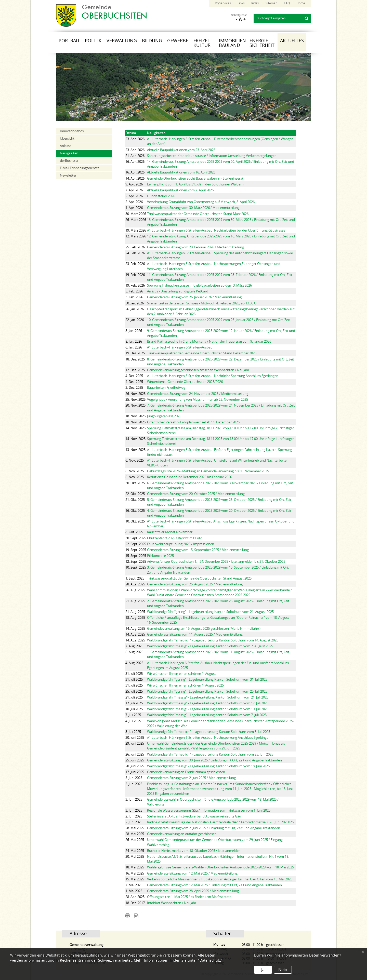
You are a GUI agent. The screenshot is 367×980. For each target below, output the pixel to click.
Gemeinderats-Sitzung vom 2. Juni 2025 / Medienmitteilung (191, 778)
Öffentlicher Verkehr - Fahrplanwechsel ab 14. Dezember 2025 (193, 422)
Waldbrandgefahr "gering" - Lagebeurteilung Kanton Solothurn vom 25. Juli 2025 (207, 692)
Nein (283, 970)
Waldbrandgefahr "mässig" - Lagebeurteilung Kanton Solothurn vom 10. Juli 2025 (208, 709)
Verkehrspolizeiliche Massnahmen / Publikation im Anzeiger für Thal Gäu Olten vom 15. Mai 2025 (220, 879)
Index (255, 3)
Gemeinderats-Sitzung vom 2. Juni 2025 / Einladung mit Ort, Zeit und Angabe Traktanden (214, 828)
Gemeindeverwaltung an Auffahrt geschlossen (182, 834)
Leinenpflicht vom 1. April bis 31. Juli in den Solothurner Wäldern (195, 184)
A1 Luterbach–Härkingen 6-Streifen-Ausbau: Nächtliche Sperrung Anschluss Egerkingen (213, 376)
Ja (263, 970)
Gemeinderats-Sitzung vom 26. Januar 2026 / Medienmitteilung (194, 297)
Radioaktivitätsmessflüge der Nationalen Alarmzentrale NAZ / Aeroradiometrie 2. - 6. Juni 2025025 (220, 822)
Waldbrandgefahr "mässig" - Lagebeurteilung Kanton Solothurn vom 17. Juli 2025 (208, 703)
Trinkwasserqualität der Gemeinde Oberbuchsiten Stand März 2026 (198, 214)
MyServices (223, 3)
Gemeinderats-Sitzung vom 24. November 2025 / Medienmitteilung (198, 394)
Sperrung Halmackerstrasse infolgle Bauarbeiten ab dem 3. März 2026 (199, 285)
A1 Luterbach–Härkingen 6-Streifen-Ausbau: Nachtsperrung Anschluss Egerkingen (209, 738)
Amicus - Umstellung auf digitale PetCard (178, 291)
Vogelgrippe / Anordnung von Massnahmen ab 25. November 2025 (198, 400)
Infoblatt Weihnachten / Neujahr (172, 903)
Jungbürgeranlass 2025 (164, 416)
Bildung (152, 41)
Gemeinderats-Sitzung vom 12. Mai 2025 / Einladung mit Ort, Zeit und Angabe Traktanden (214, 885)
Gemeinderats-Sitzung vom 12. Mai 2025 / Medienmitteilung (192, 873)
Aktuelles (292, 41)
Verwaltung (122, 41)
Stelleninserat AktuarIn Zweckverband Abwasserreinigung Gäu (194, 816)
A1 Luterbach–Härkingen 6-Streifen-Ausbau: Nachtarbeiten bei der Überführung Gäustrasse (216, 230)
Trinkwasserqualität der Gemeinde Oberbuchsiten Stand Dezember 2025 (202, 353)
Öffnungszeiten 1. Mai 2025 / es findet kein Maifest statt (189, 897)
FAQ (287, 3)
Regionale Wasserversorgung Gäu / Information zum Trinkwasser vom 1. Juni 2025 (209, 810)
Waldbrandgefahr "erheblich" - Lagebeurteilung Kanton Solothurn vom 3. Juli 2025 (209, 732)
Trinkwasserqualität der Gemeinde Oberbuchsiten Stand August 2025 (199, 578)
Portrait (69, 41)
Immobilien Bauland (232, 43)
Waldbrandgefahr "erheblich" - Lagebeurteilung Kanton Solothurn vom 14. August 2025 (213, 640)
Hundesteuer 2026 (161, 196)
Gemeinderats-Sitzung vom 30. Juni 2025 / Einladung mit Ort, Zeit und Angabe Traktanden (214, 760)
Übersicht (67, 138)
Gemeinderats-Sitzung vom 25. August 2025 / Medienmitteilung (195, 584)
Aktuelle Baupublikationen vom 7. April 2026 (180, 190)
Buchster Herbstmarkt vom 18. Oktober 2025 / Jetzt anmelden (194, 851)
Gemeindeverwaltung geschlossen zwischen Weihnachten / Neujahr (198, 370)
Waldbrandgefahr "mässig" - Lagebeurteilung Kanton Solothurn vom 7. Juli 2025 (207, 715)
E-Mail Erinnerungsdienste (80, 168)
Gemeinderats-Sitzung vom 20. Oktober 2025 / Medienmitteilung (196, 494)
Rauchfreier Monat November (170, 532)
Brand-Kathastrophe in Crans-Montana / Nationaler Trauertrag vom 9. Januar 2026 (209, 341)
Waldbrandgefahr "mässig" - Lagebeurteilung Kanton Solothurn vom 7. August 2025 (210, 646)
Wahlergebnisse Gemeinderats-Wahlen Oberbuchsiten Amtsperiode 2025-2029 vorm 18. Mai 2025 (220, 867)
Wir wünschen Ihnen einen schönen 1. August (181, 674)
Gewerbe (178, 41)
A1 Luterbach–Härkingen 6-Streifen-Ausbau (180, 347)
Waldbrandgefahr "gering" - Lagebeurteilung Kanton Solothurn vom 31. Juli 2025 (207, 680)
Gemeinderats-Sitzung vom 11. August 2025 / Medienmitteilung (195, 634)
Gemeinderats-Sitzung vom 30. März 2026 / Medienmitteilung (193, 208)
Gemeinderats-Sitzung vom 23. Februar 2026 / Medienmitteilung (195, 247)
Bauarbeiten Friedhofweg (166, 388)
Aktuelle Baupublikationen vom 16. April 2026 (181, 172)
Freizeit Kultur (202, 43)
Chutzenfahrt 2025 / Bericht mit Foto (175, 538)
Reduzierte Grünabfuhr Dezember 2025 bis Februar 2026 (189, 477)
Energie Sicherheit (262, 43)
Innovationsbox (72, 131)
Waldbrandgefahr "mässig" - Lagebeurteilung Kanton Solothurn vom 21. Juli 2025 (208, 697)
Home (301, 3)
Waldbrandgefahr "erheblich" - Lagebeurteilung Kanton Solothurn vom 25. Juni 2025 (210, 754)
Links (241, 3)
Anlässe (66, 146)
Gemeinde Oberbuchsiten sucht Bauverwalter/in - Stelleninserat (195, 178)
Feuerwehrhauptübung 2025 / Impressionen (181, 544)
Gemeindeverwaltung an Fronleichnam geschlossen (186, 772)
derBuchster (69, 161)
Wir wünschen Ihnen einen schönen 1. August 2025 (185, 685)
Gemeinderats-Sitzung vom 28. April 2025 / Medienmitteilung (193, 891)
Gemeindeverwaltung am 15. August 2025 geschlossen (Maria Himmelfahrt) (204, 629)
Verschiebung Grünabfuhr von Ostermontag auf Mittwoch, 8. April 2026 (201, 202)
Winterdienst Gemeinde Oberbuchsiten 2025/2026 (185, 382)
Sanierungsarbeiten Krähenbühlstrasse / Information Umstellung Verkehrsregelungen (212, 156)
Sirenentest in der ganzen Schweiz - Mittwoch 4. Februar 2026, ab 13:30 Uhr (203, 303)
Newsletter (68, 175)
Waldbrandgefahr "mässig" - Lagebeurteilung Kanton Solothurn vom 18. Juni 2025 (208, 766)
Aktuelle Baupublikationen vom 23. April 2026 (181, 150)
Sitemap (271, 3)
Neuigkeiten (69, 153)
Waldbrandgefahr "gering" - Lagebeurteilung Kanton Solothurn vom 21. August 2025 (210, 612)
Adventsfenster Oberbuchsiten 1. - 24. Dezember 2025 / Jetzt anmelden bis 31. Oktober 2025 (216, 562)
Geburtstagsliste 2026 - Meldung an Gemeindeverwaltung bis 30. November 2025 (208, 471)
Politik (93, 41)
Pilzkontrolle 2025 (160, 556)
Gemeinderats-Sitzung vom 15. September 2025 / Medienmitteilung (198, 550)
